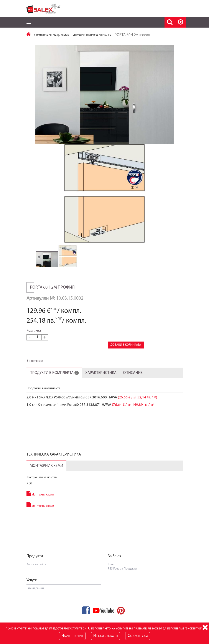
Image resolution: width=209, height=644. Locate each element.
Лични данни (35, 597)
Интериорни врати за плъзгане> (92, 35)
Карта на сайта (36, 573)
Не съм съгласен (105, 636)
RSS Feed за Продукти (122, 578)
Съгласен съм (138, 636)
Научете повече (72, 636)
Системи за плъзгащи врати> (52, 35)
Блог (111, 573)
